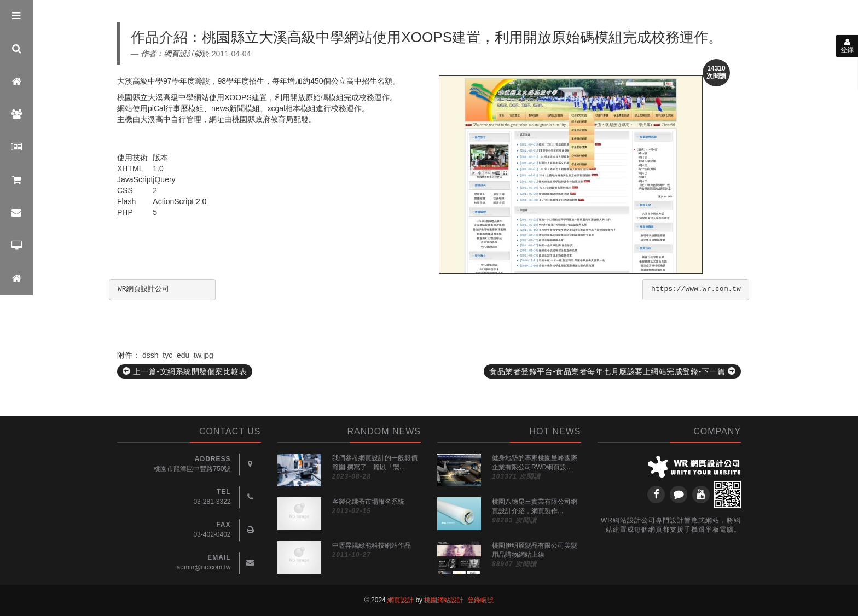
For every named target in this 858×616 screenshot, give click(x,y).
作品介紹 (159, 37)
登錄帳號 (480, 600)
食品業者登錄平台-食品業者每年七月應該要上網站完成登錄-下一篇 (612, 371)
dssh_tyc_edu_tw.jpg (178, 355)
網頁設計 (401, 600)
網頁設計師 (183, 54)
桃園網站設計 (444, 600)
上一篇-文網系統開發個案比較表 (185, 371)
